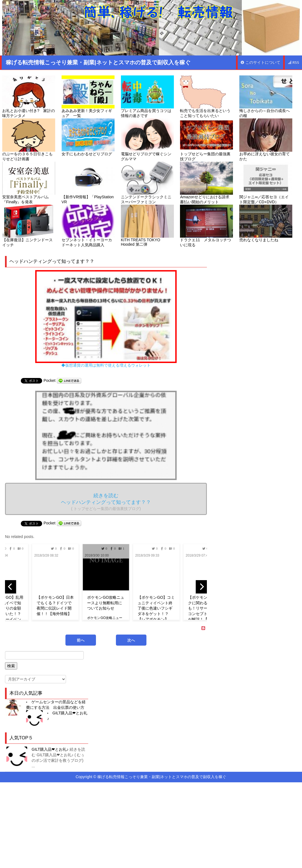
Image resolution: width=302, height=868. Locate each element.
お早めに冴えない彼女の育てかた (266, 140)
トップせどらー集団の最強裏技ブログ (206, 140)
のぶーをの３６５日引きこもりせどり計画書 (29, 140)
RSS (293, 63)
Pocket (50, 380)
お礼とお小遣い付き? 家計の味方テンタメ (29, 97)
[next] (201, 587)
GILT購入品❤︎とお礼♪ (50, 749)
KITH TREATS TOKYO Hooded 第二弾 (147, 226)
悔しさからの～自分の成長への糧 (266, 97)
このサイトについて (260, 63)
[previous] (11, 587)
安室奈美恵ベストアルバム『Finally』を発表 (29, 183)
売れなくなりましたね (266, 223)
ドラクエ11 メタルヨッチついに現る (206, 226)
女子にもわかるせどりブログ (88, 137)
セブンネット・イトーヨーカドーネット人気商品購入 (88, 226)
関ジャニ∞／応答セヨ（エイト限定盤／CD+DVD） (266, 183)
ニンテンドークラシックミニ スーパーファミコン (147, 183)
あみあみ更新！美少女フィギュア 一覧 (88, 97)
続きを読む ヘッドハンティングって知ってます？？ (106, 502)
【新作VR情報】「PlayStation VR (88, 183)
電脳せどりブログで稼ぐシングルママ (147, 140)
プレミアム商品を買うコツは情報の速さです (147, 97)
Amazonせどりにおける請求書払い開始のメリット (206, 183)
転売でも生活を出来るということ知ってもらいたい (206, 97)
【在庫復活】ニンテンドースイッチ (29, 226)
